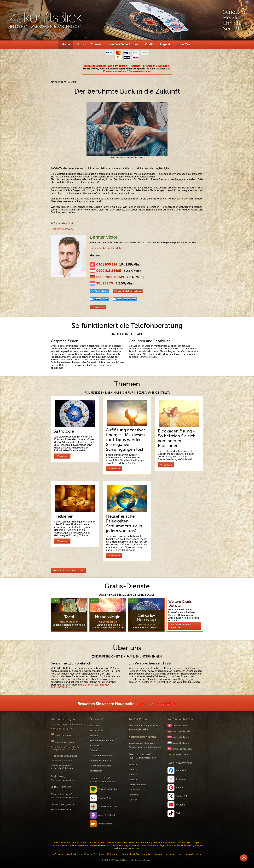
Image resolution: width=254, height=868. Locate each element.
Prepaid (165, 44)
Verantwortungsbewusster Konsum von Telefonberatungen (145, 745)
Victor (80, 44)
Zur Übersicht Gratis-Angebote (181, 626)
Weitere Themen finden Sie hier (68, 570)
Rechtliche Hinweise (62, 229)
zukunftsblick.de (182, 731)
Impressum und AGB (100, 761)
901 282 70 (105, 284)
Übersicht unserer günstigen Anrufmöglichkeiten (143, 727)
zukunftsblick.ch (182, 726)
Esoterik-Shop (180, 755)
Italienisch (134, 775)
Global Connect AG (87, 854)
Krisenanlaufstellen (108, 807)
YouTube (180, 805)
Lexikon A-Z (105, 798)
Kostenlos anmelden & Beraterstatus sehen (127, 71)
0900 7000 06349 (110, 277)
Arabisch (133, 765)
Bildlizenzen (96, 771)
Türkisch (133, 800)
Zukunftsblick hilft (108, 789)
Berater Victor (97, 731)
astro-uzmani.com (183, 749)
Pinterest (181, 788)
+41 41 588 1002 (63, 735)
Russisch (133, 780)
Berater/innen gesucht (62, 804)
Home (66, 44)
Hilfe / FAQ (96, 746)
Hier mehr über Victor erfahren (107, 248)
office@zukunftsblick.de (66, 756)
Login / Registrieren (61, 787)
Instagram (181, 779)
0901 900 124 (107, 265)
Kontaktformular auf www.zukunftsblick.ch (62, 767)
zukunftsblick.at (181, 737)
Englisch (133, 770)
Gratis (149, 44)
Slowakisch (134, 790)
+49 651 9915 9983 (64, 742)
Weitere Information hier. (127, 848)
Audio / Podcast (107, 815)
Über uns (94, 751)
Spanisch (133, 795)
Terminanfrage (98, 307)
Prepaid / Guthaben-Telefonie (128, 291)
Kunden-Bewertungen (124, 44)
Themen (96, 44)
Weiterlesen (62, 456)
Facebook (181, 770)
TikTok (179, 813)
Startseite (95, 726)
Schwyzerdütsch (137, 785)
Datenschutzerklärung (101, 756)
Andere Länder (102, 291)
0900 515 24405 (109, 271)
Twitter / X (182, 796)
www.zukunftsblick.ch (156, 704)
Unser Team (184, 44)
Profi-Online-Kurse (61, 809)
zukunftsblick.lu (181, 743)
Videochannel (105, 824)
